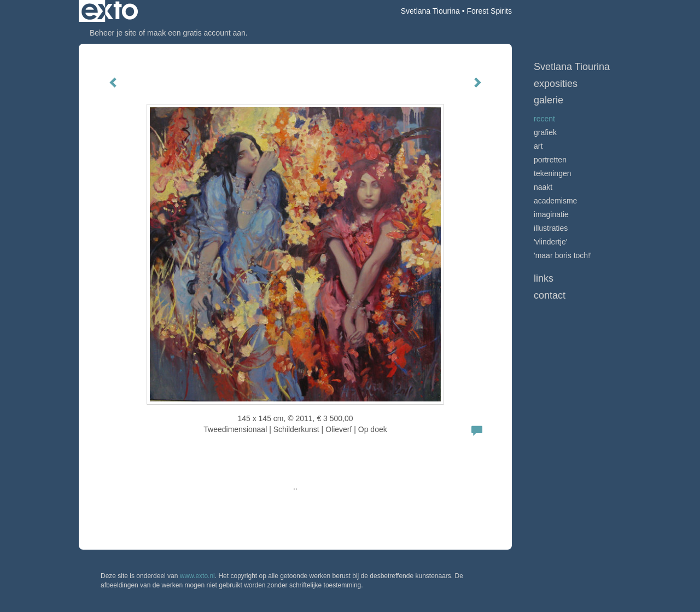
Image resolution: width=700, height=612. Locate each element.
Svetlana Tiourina (430, 11)
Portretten (550, 160)
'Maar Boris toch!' (563, 255)
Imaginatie (551, 214)
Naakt (543, 187)
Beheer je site (113, 33)
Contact (550, 295)
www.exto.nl (197, 576)
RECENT (544, 119)
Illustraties (551, 228)
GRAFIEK (545, 132)
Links (544, 278)
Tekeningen (553, 173)
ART (538, 146)
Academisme (555, 201)
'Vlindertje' (550, 242)
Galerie (549, 100)
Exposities (556, 84)
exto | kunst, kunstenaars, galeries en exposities (110, 11)
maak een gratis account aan (196, 33)
